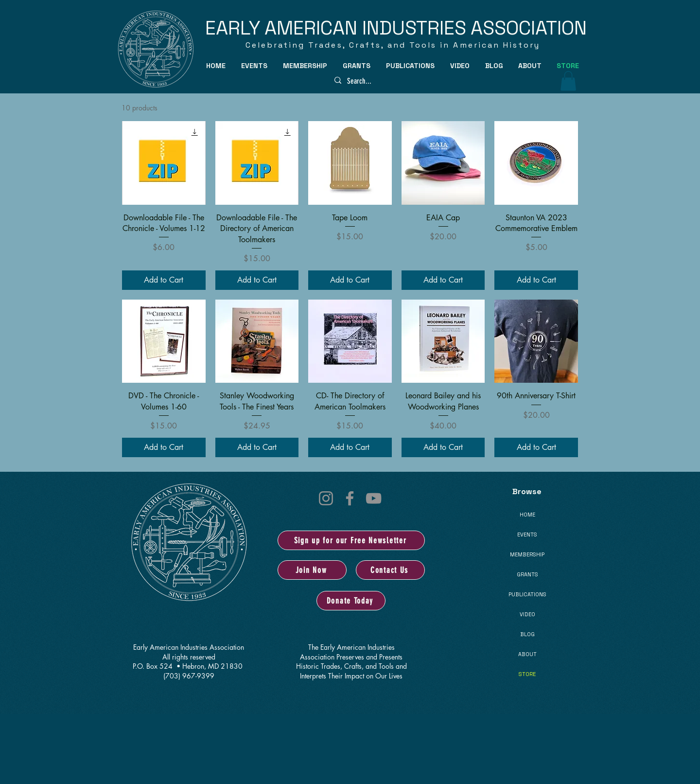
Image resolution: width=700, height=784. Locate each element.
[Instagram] (326, 498)
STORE (527, 674)
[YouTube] (374, 498)
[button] (255, 66)
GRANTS (527, 574)
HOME (527, 515)
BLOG (527, 634)
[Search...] (366, 81)
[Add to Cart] (164, 280)
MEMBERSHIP (527, 554)
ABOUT (527, 654)
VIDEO (527, 614)
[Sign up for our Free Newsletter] (351, 540)
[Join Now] (312, 570)
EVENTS (527, 535)
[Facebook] (350, 498)
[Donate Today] (351, 601)
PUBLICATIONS (527, 594)
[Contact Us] (390, 570)
